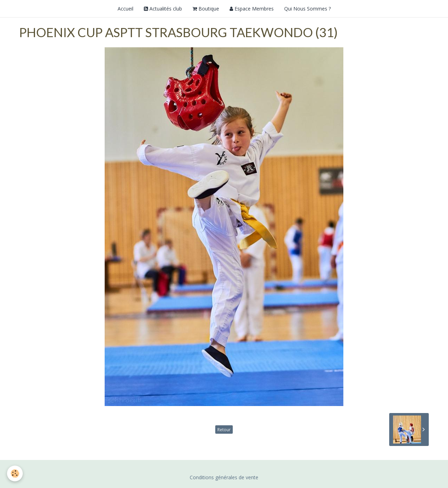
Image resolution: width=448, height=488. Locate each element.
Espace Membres (252, 9)
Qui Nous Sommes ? (307, 9)
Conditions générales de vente (224, 477)
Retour (224, 429)
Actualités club (163, 9)
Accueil (125, 9)
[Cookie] (15, 473)
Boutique (206, 9)
